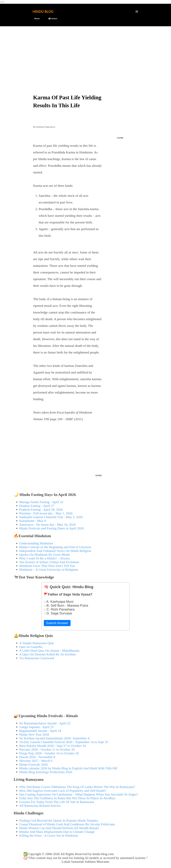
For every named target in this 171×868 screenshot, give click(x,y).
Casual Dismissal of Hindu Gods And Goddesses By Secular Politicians (67, 824)
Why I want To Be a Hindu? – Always (45, 558)
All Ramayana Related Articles (40, 806)
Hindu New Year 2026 (34, 734)
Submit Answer (57, 623)
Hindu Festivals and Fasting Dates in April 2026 (51, 528)
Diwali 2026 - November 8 (37, 757)
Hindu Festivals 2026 (33, 764)
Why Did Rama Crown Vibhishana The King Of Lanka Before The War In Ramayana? (77, 787)
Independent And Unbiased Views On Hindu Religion (55, 551)
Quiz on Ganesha (31, 647)
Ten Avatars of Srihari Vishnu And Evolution (49, 562)
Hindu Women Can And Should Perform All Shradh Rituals (59, 828)
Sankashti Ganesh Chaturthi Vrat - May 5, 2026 (51, 517)
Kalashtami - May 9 (32, 521)
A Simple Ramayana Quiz (37, 643)
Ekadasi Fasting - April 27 (37, 506)
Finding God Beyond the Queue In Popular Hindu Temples (59, 820)
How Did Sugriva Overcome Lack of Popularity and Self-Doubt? (63, 791)
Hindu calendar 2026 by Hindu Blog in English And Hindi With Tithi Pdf (68, 768)
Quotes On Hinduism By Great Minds (45, 555)
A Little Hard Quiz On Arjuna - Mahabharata (49, 651)
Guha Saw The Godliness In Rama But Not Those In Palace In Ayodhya (67, 798)
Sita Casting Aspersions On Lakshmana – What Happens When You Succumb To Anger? (79, 794)
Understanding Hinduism (36, 543)
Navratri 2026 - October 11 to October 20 (47, 749)
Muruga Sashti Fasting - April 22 (41, 502)
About (35, 18)
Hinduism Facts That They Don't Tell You (47, 566)
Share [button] (120, 138)
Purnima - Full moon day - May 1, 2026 (46, 513)
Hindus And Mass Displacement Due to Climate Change (57, 832)
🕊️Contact (51, 18)
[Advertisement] (85, 49)
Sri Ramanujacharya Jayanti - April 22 (45, 723)
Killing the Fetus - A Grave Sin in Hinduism (49, 835)
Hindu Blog (43, 11)
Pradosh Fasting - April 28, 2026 (41, 510)
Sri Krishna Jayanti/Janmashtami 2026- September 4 (54, 738)
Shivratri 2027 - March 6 (36, 761)
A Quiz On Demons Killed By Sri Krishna (47, 654)
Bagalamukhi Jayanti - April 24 (40, 731)
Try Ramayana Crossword (37, 658)
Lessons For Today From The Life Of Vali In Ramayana (57, 802)
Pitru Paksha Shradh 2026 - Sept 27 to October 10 (53, 746)
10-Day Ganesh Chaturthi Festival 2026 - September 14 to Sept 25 (64, 742)
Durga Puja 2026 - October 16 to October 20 (49, 753)
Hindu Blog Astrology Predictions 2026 (46, 772)
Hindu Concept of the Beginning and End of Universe (55, 547)
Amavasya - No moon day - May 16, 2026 (47, 525)
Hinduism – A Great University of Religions (49, 570)
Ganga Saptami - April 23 (36, 727)
